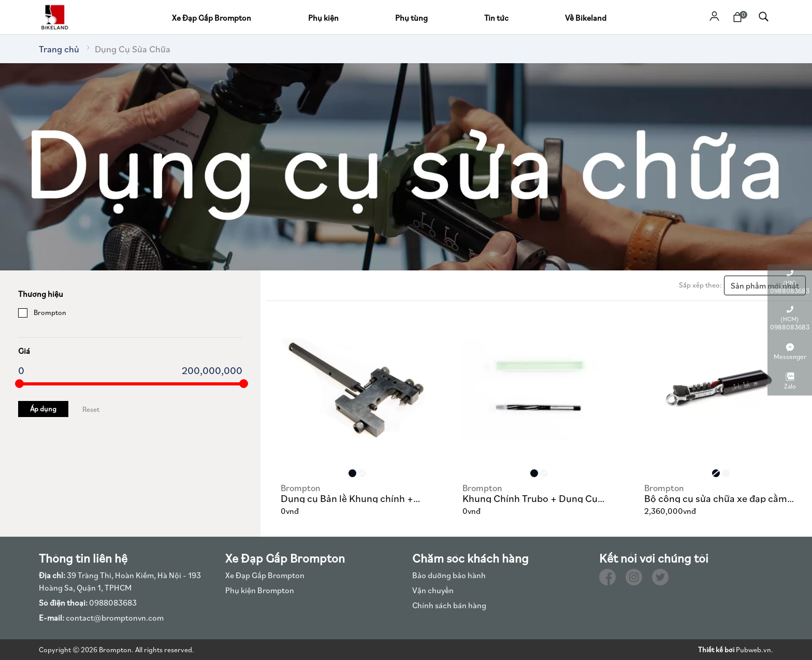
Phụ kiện (323, 18)
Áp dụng (43, 409)
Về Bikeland (586, 18)
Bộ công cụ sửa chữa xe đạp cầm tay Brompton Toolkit (716, 493)
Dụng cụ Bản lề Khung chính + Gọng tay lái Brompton (347, 493)
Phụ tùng (411, 18)
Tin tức (496, 18)
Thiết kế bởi (716, 650)
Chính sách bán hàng (449, 605)
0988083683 (88, 602)
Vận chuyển (433, 590)
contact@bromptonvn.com (101, 618)
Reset (91, 409)
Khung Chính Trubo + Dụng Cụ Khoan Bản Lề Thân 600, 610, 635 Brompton (537, 493)
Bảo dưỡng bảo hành (449, 575)
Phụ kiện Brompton (260, 590)
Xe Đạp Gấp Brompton (212, 18)
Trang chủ (59, 49)
